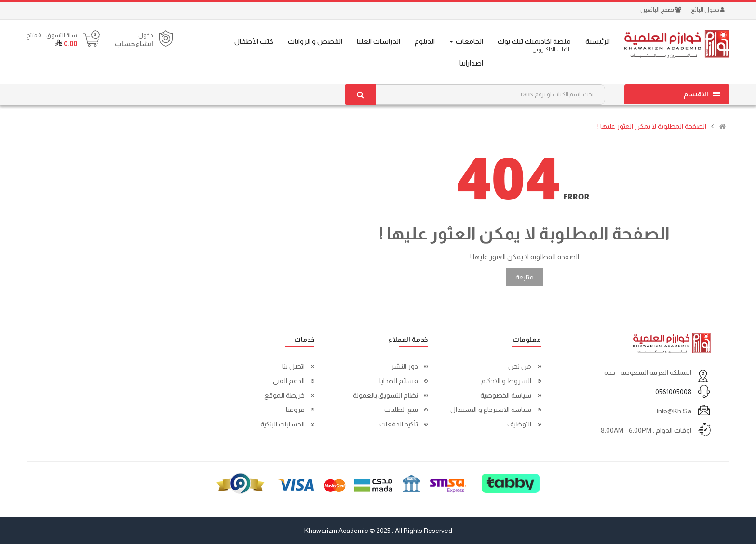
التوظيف (519, 424)
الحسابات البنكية (283, 424)
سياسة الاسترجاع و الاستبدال (491, 410)
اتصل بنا (293, 366)
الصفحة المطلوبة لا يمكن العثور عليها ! (652, 126)
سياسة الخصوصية (506, 395)
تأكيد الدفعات (399, 424)
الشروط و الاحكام (506, 381)
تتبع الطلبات (401, 410)
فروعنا (295, 410)
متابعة (525, 277)
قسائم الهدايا (399, 381)
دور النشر (405, 366)
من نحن (520, 366)
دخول (146, 35)
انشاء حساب (134, 44)
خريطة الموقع (284, 395)
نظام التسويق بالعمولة (385, 395)
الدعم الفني (289, 381)
